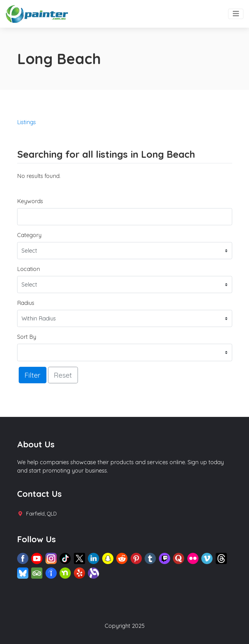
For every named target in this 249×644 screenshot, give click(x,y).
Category (29, 235)
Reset (63, 375)
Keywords (30, 201)
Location (29, 269)
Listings (26, 122)
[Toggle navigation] (236, 14)
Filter (33, 375)
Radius (26, 303)
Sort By (27, 337)
